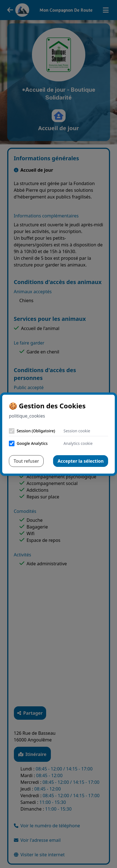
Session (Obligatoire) (36, 431)
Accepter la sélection (81, 461)
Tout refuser (26, 461)
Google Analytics (32, 443)
